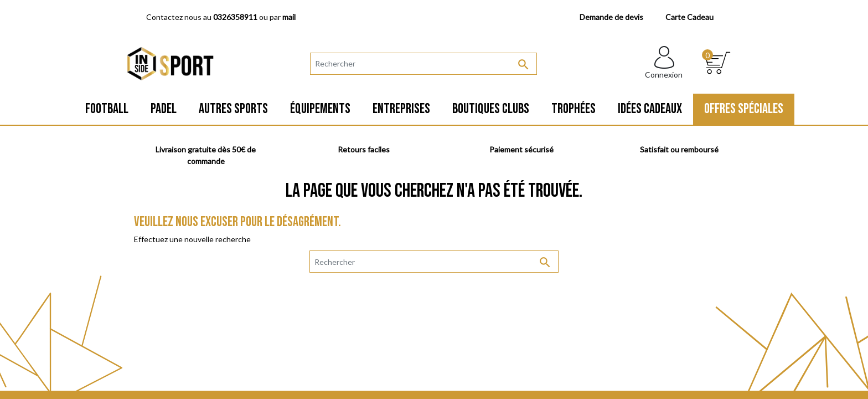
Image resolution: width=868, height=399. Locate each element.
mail (289, 17)
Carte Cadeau (689, 17)
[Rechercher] (423, 64)
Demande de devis (611, 17)
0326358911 (235, 17)
